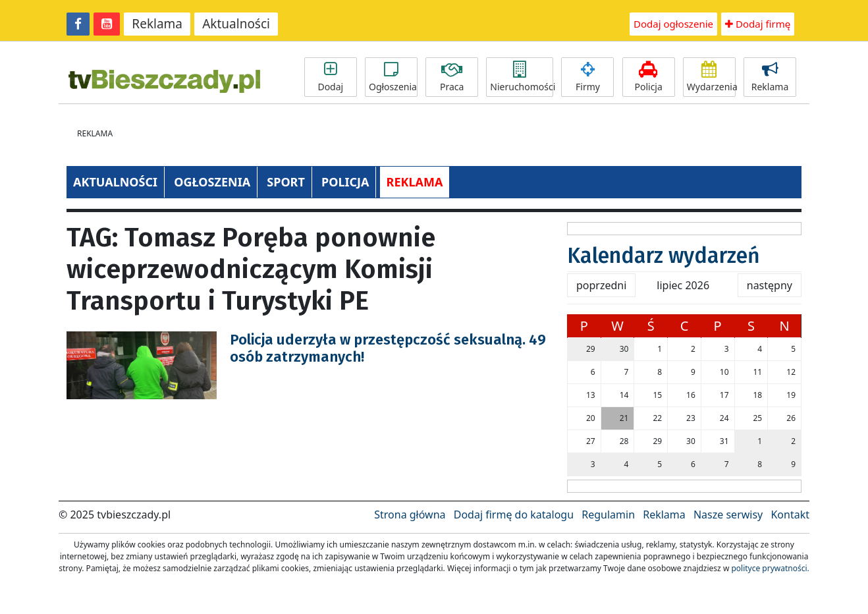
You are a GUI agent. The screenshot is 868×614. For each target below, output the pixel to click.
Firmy (587, 77)
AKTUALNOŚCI (115, 182)
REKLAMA (415, 182)
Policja (649, 77)
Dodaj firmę (758, 24)
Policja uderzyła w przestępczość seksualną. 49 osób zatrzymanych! (388, 348)
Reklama (157, 24)
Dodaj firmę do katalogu (514, 515)
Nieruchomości (522, 77)
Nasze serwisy (728, 515)
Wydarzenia (711, 77)
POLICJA (345, 182)
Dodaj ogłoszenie (673, 24)
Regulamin (608, 515)
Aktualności (236, 24)
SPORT (286, 182)
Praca (452, 77)
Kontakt (790, 515)
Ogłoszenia (393, 77)
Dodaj (331, 77)
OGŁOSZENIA (212, 182)
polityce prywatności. (770, 568)
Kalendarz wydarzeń (664, 256)
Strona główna (410, 515)
